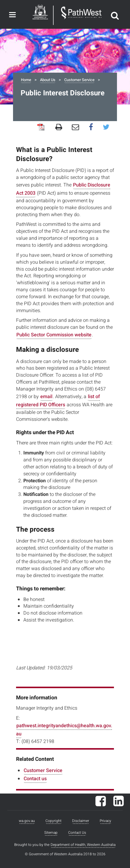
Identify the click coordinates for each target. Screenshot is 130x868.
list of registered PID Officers (58, 401)
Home (26, 80)
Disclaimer (81, 821)
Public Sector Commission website (54, 335)
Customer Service (79, 80)
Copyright (53, 821)
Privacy (105, 821)
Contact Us (77, 833)
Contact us (35, 779)
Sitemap (51, 833)
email (46, 397)
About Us (48, 80)
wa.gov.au (27, 821)
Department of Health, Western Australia (83, 845)
